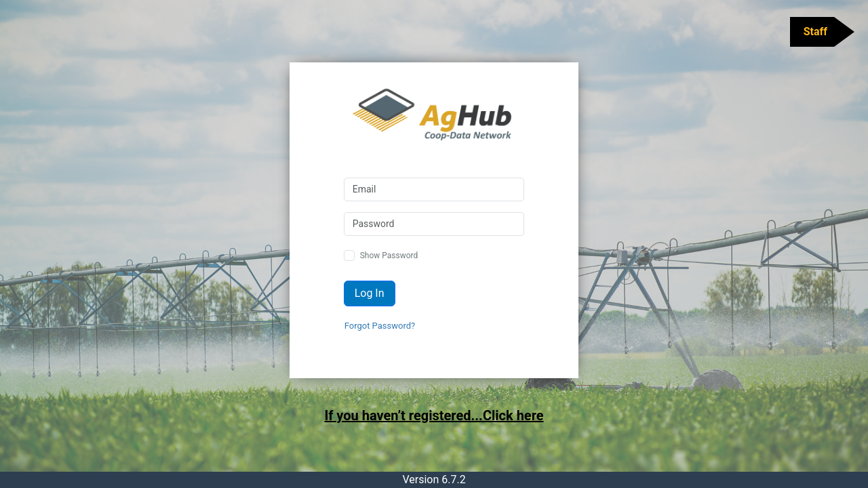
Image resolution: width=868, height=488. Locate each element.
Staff (815, 32)
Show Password (389, 256)
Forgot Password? (380, 326)
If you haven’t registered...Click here (434, 415)
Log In (370, 293)
